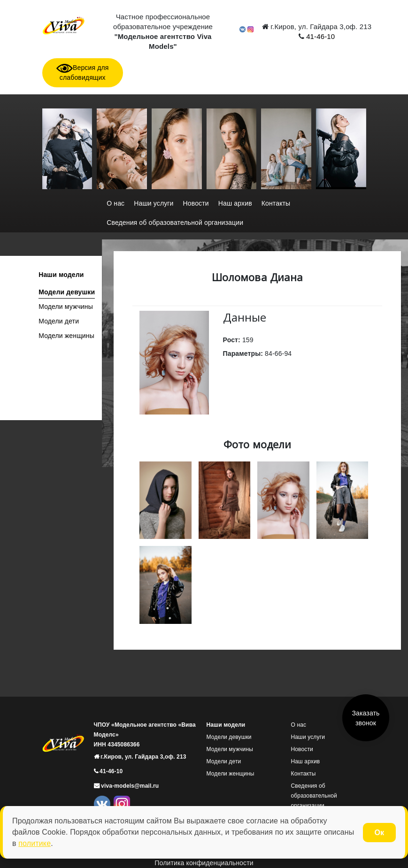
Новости (196, 203)
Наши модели (61, 275)
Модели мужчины (66, 307)
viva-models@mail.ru (129, 786)
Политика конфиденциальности (204, 863)
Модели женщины (66, 336)
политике (35, 843)
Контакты (276, 203)
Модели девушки (67, 292)
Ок (379, 833)
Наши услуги (154, 203)
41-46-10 (319, 36)
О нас (115, 203)
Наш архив (235, 203)
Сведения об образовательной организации (175, 223)
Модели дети (59, 321)
